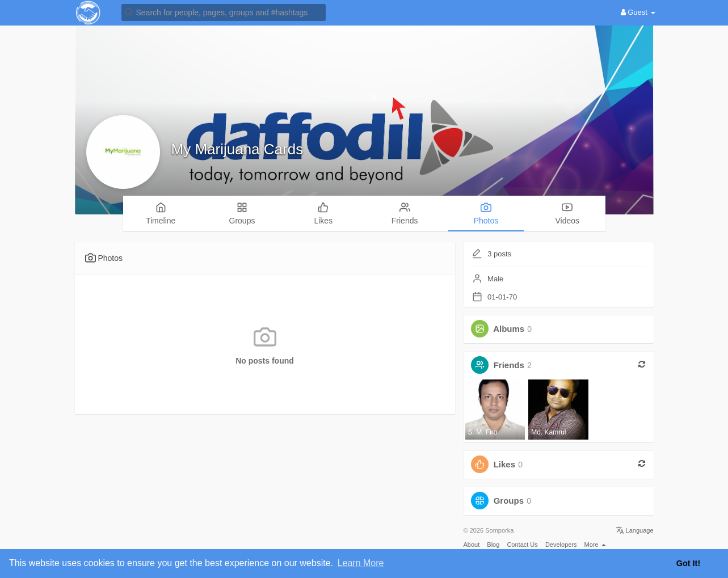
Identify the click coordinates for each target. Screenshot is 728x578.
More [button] (595, 545)
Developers (561, 545)
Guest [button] (638, 12)
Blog (493, 545)
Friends (509, 365)
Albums (509, 329)
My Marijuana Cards (237, 149)
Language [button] (635, 530)
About (472, 545)
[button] (224, 12)
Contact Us (522, 545)
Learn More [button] (361, 563)
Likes (504, 464)
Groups (509, 501)
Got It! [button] (688, 563)
